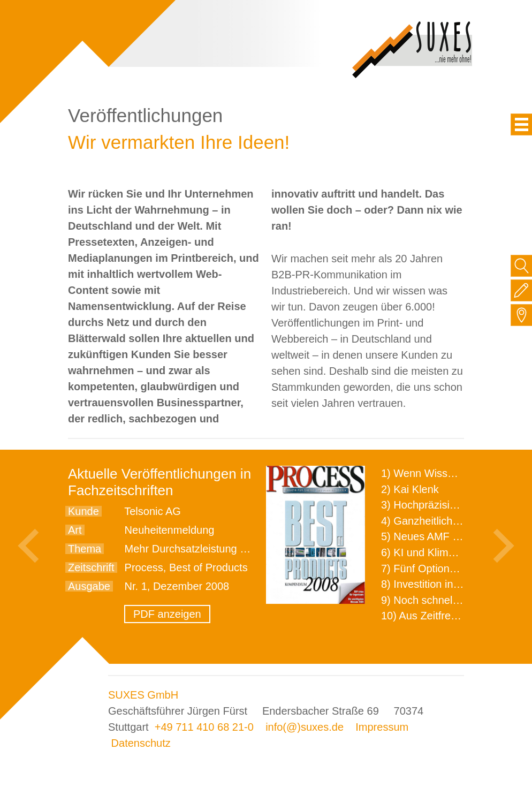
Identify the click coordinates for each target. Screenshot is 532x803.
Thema (85, 549)
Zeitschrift (91, 567)
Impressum (382, 727)
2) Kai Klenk (410, 489)
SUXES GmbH (143, 695)
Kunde (83, 511)
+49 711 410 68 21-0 (204, 727)
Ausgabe (89, 586)
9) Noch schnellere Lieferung (450, 600)
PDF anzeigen (167, 614)
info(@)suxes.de (305, 727)
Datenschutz (141, 743)
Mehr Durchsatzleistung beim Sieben (212, 549)
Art (75, 530)
